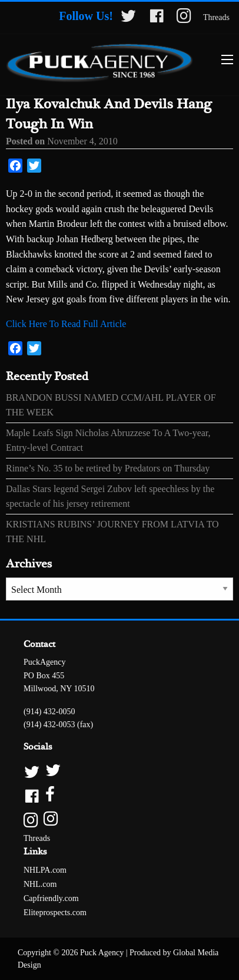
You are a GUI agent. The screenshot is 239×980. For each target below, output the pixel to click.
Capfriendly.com (51, 898)
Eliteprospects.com (55, 913)
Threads (216, 17)
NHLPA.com (45, 870)
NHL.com (40, 884)
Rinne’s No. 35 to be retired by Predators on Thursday (108, 468)
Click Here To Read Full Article (66, 324)
